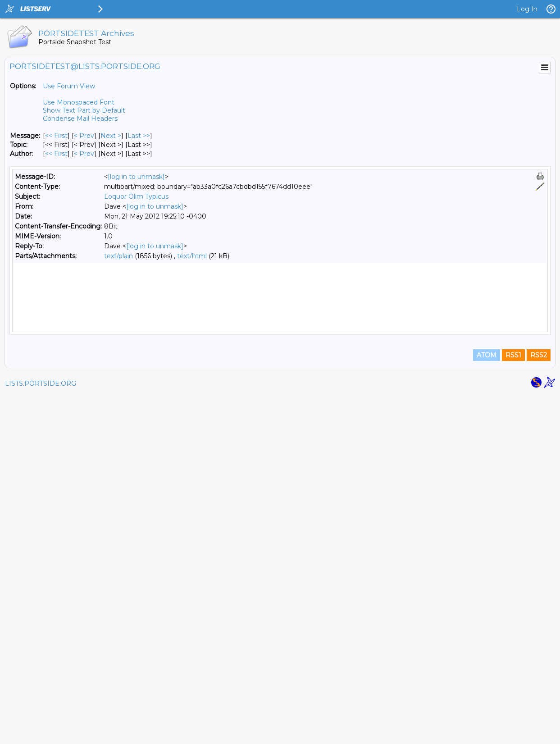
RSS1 (513, 704)
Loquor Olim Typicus (136, 196)
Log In (527, 9)
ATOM (487, 704)
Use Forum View (69, 86)
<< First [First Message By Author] (56, 154)
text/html (192, 256)
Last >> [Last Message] (139, 136)
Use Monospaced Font (79, 102)
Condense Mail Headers (80, 119)
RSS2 (539, 704)
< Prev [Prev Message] (84, 136)
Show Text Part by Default (84, 110)
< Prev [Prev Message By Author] (84, 154)
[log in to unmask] (136, 177)
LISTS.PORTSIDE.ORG (41, 733)
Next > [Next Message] (111, 136)
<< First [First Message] (56, 136)
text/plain (118, 256)
